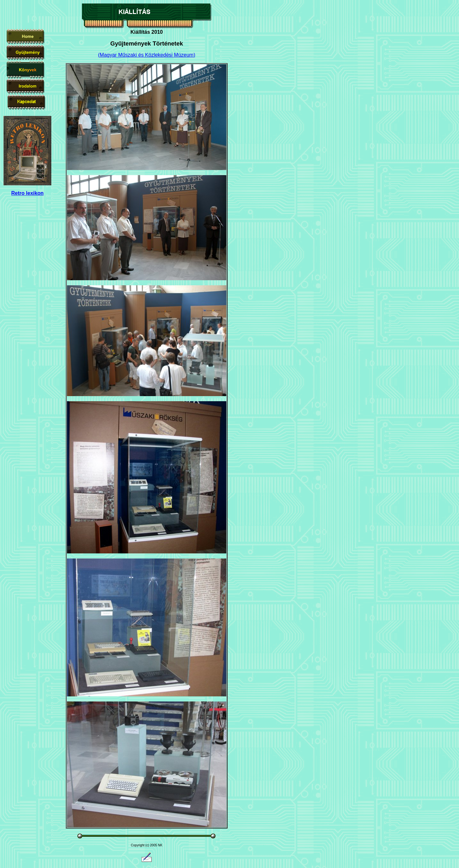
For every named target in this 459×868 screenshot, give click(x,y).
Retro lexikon (27, 193)
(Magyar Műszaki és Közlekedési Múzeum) (147, 55)
